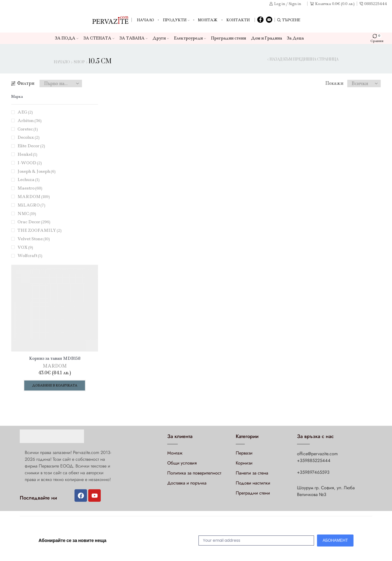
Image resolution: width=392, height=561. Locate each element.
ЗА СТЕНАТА (99, 38)
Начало (145, 20)
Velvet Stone (34, 239)
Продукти (176, 20)
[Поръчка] (61, 83)
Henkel (27, 154)
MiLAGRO (31, 205)
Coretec (28, 129)
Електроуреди (190, 38)
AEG (25, 112)
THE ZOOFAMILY (39, 230)
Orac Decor (34, 222)
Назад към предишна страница (304, 59)
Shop (79, 62)
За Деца (295, 38)
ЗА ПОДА (67, 38)
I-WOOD (30, 163)
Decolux (28, 137)
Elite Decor (31, 146)
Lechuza (28, 179)
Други (161, 38)
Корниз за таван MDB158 (55, 358)
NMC (27, 213)
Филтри (23, 83)
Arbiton (29, 120)
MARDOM (34, 196)
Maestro (30, 188)
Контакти (238, 20)
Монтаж (208, 20)
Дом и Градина (266, 38)
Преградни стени (228, 38)
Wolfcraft (30, 255)
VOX (25, 247)
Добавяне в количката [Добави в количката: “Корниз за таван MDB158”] (55, 385)
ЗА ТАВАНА (134, 38)
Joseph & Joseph (36, 171)
